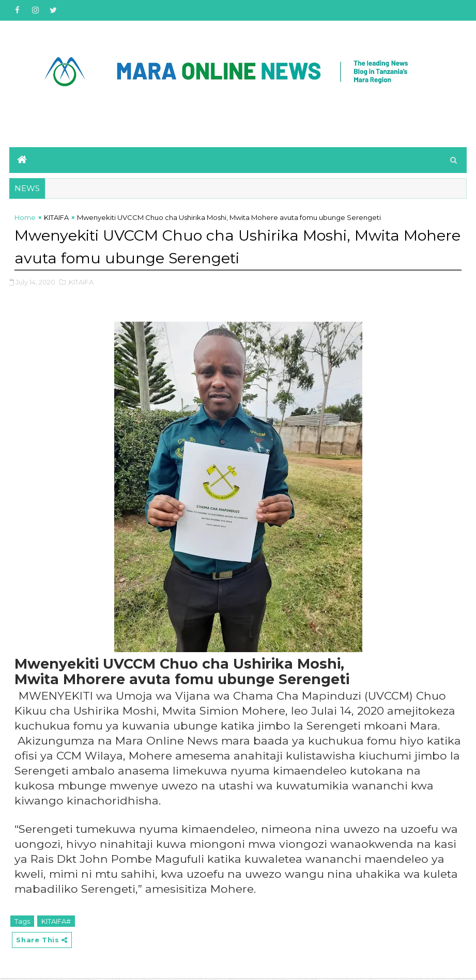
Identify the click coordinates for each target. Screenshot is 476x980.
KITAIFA (56, 219)
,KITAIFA (80, 283)
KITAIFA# (56, 922)
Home (25, 219)
